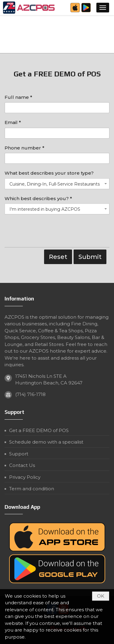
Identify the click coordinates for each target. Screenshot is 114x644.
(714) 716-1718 (30, 394)
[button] (103, 8)
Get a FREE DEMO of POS (39, 430)
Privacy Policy (25, 477)
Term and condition (32, 489)
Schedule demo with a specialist (46, 442)
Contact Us (22, 465)
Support (19, 454)
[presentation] (51, 232)
